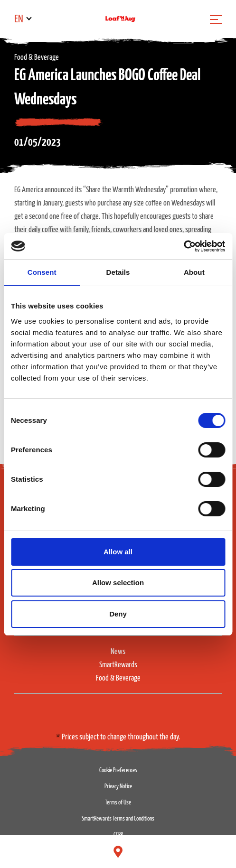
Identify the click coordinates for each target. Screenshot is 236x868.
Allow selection (118, 583)
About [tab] (194, 272)
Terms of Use (118, 803)
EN (19, 19)
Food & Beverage (118, 678)
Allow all (118, 552)
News (118, 652)
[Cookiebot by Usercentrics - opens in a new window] (184, 246)
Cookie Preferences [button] (118, 770)
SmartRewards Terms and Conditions (118, 819)
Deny (118, 614)
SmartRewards (118, 665)
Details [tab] (118, 272)
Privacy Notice (118, 787)
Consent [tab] (42, 272)
